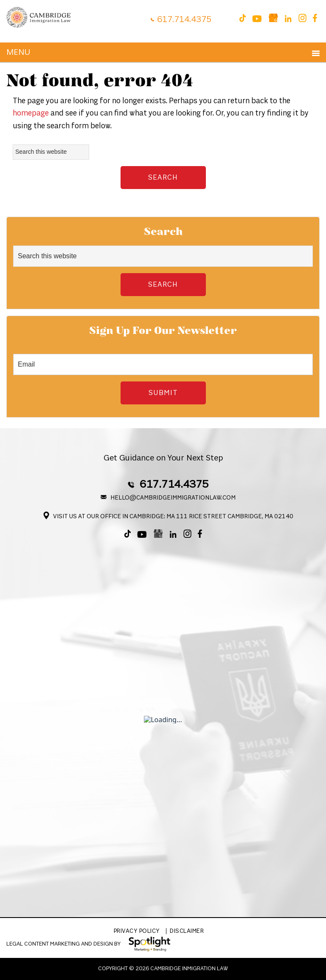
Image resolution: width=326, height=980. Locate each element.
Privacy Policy (137, 931)
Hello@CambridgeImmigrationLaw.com (169, 498)
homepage (31, 113)
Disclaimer (187, 931)
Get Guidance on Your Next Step (163, 458)
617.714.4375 (184, 20)
